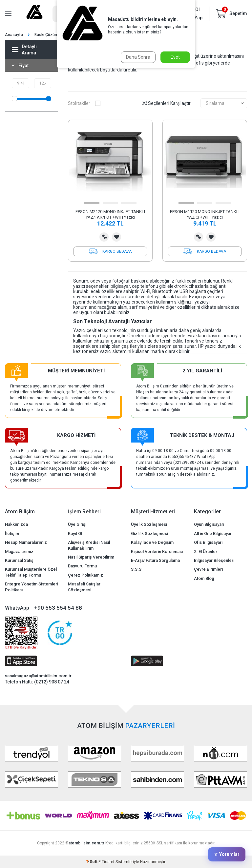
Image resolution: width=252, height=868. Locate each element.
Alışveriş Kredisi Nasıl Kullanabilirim (89, 545)
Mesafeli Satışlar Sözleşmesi (84, 587)
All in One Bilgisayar (213, 533)
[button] (92, 203)
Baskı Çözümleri (49, 35)
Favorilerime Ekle (116, 237)
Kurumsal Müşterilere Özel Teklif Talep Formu (31, 572)
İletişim (12, 533)
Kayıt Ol (75, 533)
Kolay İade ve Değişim (152, 542)
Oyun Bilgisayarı (209, 524)
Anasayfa (14, 35)
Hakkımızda (16, 524)
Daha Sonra (138, 57)
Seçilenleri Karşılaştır (167, 103)
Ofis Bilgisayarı (208, 542)
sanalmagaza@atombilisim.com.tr (38, 676)
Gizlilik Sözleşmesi (149, 533)
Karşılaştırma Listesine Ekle (104, 237)
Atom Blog (204, 578)
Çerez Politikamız (85, 575)
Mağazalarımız (19, 552)
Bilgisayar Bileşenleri (214, 560)
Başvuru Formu (82, 566)
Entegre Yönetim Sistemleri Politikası (31, 587)
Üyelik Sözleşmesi (149, 524)
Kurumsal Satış (19, 560)
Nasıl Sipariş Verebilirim (91, 557)
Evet (175, 57)
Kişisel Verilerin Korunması (157, 552)
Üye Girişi (77, 524)
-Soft (92, 862)
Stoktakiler (84, 103)
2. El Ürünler (206, 552)
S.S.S (136, 569)
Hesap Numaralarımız (26, 542)
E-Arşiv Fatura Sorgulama (155, 560)
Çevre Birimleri (208, 569)
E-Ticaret (106, 862)
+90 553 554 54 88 (58, 608)
